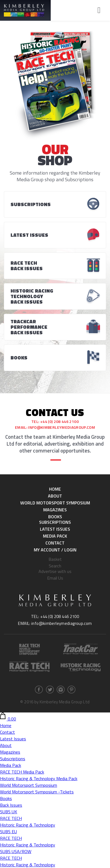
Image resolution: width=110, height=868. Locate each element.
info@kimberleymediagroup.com (62, 427)
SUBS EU (8, 832)
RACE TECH (11, 818)
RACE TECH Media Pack (22, 772)
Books (55, 517)
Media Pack (55, 536)
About (55, 496)
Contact (55, 543)
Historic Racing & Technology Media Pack (39, 778)
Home (55, 489)
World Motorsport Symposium (55, 503)
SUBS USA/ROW (16, 851)
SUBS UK (9, 812)
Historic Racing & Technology (28, 825)
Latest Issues (55, 529)
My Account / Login (55, 550)
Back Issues (11, 805)
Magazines (55, 510)
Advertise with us (55, 571)
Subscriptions (55, 522)
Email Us (55, 578)
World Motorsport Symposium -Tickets (37, 792)
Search (55, 566)
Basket (55, 559)
